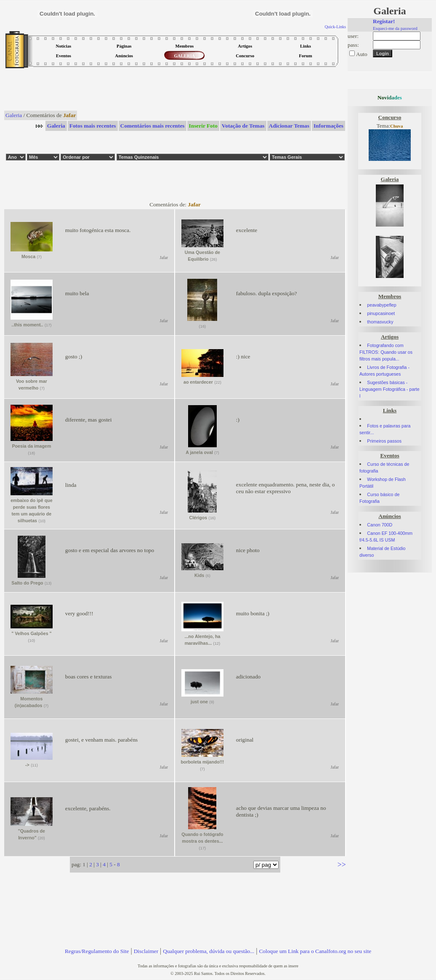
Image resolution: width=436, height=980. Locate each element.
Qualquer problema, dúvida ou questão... (209, 951)
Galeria (14, 115)
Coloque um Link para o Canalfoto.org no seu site (315, 951)
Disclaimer (146, 951)
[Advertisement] (175, 90)
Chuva (396, 126)
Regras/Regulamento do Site (97, 951)
